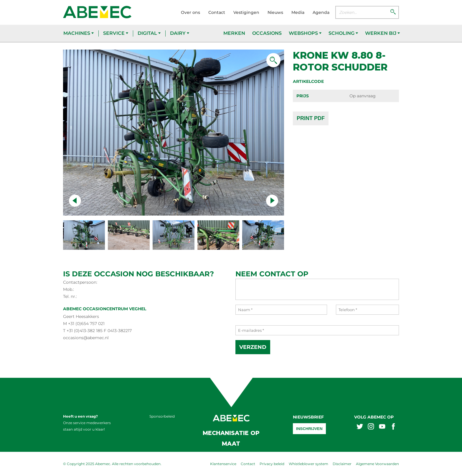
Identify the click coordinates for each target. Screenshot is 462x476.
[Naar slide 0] (84, 235)
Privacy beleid (272, 464)
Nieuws (275, 12)
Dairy (180, 33)
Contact (217, 12)
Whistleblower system (308, 464)
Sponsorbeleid (162, 416)
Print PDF (311, 118)
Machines (79, 33)
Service (116, 33)
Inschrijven (309, 429)
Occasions (267, 33)
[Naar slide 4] (263, 235)
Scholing (343, 33)
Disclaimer (342, 464)
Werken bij (382, 33)
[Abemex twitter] (360, 427)
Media (298, 12)
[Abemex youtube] (382, 427)
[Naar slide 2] (174, 235)
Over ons (190, 12)
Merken (234, 33)
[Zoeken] (393, 12)
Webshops (305, 33)
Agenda (321, 12)
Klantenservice (223, 464)
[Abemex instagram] (371, 427)
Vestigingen (246, 12)
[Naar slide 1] (129, 235)
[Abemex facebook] (393, 427)
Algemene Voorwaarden (377, 464)
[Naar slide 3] (218, 235)
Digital (149, 33)
